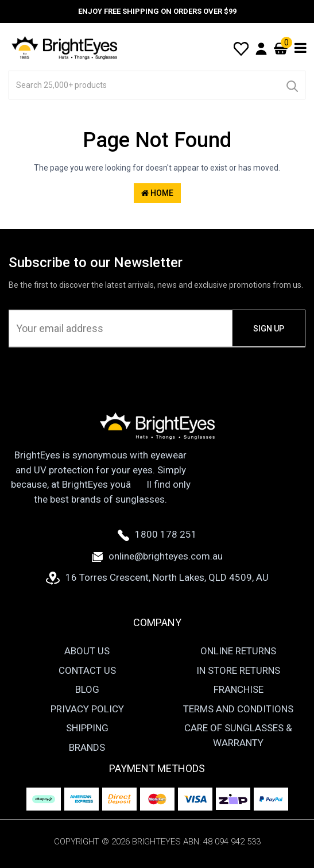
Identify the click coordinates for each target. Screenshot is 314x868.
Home (157, 193)
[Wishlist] (241, 48)
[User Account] (261, 48)
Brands (87, 747)
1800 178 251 (157, 534)
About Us (87, 651)
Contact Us (87, 670)
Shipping (87, 728)
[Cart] (281, 48)
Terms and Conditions (238, 709)
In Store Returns (238, 670)
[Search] (292, 85)
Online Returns (238, 651)
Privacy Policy (87, 709)
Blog (87, 689)
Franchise (239, 689)
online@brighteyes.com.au (157, 556)
